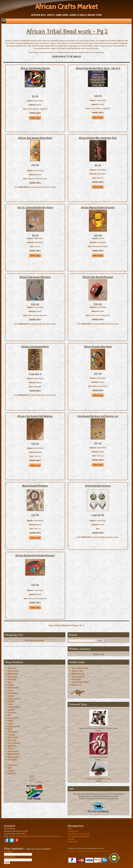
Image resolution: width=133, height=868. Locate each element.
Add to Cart (35, 118)
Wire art (11, 748)
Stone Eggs (12, 740)
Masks (10, 729)
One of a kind (13, 765)
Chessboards (13, 693)
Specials (11, 770)
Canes (10, 690)
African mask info (78, 674)
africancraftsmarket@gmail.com (21, 836)
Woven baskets (13, 757)
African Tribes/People (80, 668)
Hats (9, 715)
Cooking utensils (14, 698)
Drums (10, 704)
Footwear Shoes (14, 707)
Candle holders (13, 687)
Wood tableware (14, 754)
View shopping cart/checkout (79, 836)
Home (70, 829)
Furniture (11, 710)
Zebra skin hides (78, 676)
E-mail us (38, 782)
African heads (13, 674)
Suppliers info (76, 685)
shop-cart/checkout (37, 640)
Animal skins (12, 676)
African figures (13, 671)
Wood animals (13, 751)
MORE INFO (35, 113)
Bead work (12, 679)
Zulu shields (12, 759)
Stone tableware (14, 743)
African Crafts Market (66, 7)
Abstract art (12, 668)
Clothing (11, 696)
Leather (11, 723)
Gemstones (12, 712)
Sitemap (71, 839)
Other (10, 768)
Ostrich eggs (12, 732)
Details (98, 730)
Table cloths (12, 746)
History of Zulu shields (80, 682)
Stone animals (13, 737)
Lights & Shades (14, 726)
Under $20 (12, 773)
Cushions (11, 701)
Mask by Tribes (77, 671)
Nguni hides (76, 679)
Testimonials (72, 842)
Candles (11, 685)
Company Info (73, 831)
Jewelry (11, 721)
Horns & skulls (13, 718)
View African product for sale (79, 834)
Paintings (11, 735)
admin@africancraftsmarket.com (48, 836)
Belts (10, 682)
